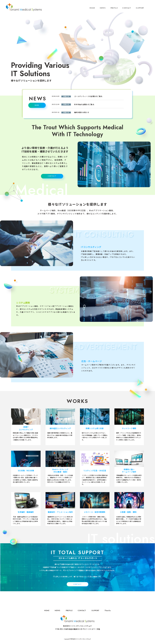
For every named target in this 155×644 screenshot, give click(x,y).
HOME (92, 9)
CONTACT (127, 9)
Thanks (108, 610)
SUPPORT (140, 9)
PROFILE (114, 9)
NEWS (103, 9)
